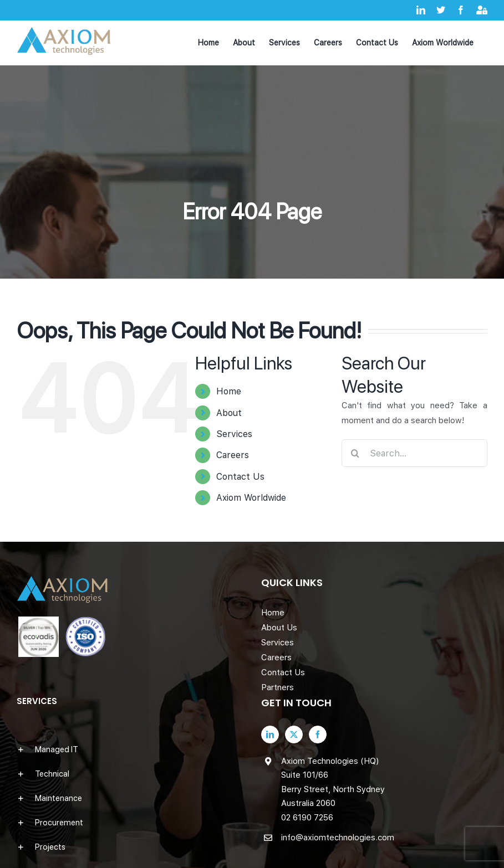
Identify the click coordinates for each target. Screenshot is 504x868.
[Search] (355, 453)
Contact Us (240, 477)
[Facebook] (318, 735)
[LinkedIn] (270, 735)
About (229, 413)
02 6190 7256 (307, 818)
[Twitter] (294, 735)
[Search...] (414, 453)
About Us (279, 628)
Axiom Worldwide (251, 498)
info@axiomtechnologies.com (338, 838)
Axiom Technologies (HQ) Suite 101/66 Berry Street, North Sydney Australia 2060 (333, 782)
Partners (278, 687)
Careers (233, 455)
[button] (130, 749)
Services (234, 434)
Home (229, 391)
